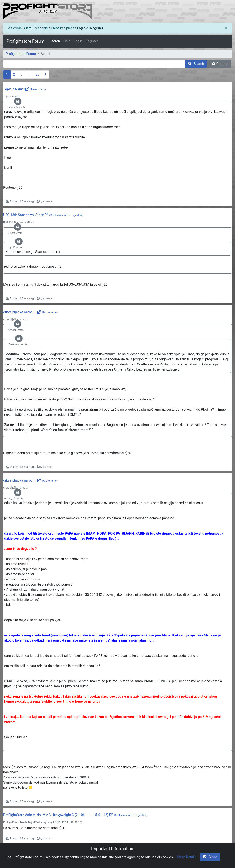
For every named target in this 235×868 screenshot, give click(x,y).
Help (67, 41)
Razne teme (38, 89)
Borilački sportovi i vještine (66, 215)
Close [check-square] (210, 857)
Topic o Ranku (14, 89)
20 (38, 74)
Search (55, 41)
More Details (187, 857)
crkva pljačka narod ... (20, 312)
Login (81, 28)
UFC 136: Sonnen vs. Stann (24, 215)
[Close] (226, 28)
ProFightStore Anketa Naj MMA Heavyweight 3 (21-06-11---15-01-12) (56, 815)
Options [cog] (220, 64)
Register (97, 28)
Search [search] (196, 64)
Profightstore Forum (25, 41)
